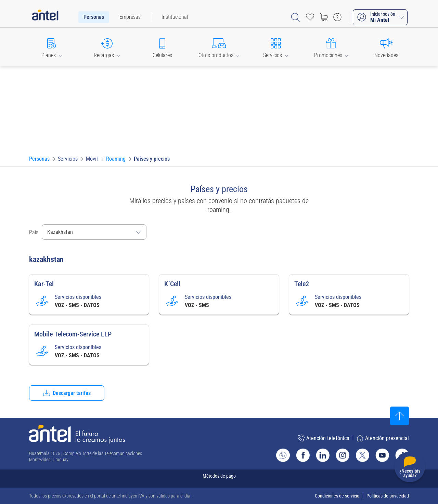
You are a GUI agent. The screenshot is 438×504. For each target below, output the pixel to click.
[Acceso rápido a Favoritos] (310, 17)
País (34, 232)
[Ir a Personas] (39, 159)
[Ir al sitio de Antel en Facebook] (303, 455)
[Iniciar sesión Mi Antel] (380, 17)
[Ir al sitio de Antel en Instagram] (343, 455)
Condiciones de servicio (337, 496)
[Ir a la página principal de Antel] (77, 434)
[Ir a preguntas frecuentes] (337, 17)
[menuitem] (94, 17)
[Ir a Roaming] (116, 159)
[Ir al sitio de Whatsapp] (283, 455)
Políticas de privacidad (388, 496)
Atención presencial (383, 438)
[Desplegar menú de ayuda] (410, 468)
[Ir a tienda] (324, 17)
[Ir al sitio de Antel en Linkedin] (323, 455)
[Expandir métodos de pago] (219, 479)
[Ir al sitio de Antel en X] (362, 455)
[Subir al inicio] (400, 416)
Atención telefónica (324, 438)
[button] (52, 47)
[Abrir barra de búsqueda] (295, 17)
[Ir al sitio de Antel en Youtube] (382, 455)
